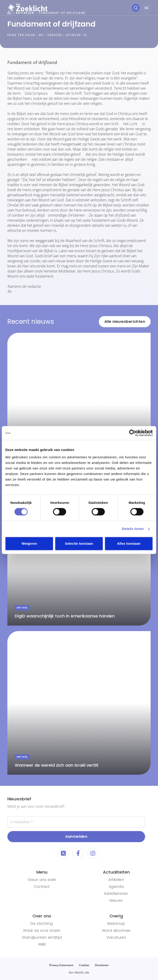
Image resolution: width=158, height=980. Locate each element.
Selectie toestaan (79, 543)
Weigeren (29, 543)
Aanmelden (76, 836)
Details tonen (133, 529)
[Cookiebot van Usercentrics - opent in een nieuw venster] (133, 433)
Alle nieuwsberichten (125, 322)
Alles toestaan (129, 543)
